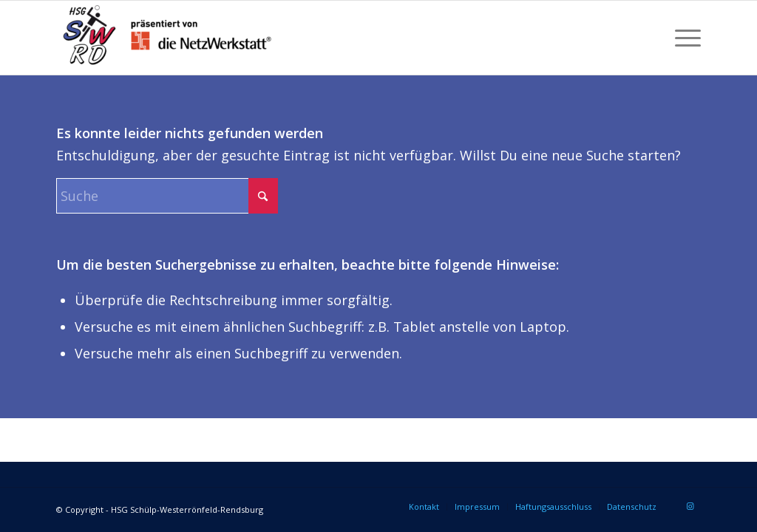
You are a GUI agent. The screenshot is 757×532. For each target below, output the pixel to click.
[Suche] (167, 196)
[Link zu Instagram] (690, 506)
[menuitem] (683, 38)
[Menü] (683, 38)
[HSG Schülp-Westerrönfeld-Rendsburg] (167, 38)
